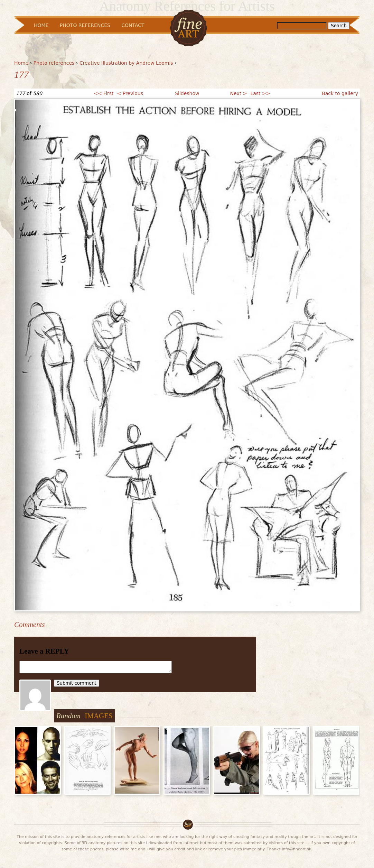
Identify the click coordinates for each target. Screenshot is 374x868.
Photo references (54, 63)
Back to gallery (340, 93)
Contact (133, 25)
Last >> (260, 93)
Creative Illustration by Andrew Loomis (126, 63)
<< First (104, 93)
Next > (239, 93)
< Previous (130, 93)
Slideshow (187, 93)
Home (21, 63)
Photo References (85, 25)
